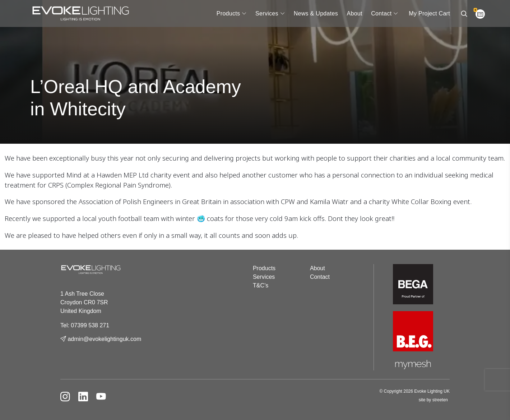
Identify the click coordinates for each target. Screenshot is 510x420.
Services (267, 13)
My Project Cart (429, 13)
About (354, 13)
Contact (381, 13)
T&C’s (261, 285)
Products (228, 13)
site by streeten (433, 400)
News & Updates (316, 13)
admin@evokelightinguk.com (101, 339)
